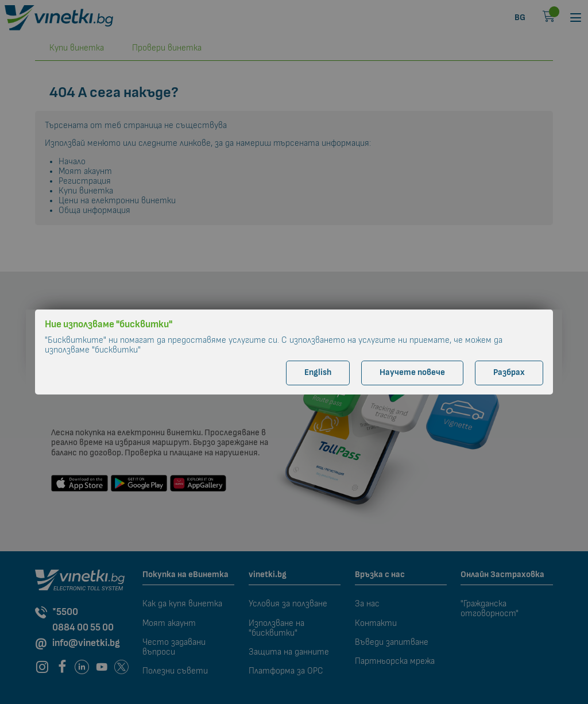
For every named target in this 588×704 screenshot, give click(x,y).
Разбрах (509, 372)
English (318, 372)
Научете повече (412, 372)
